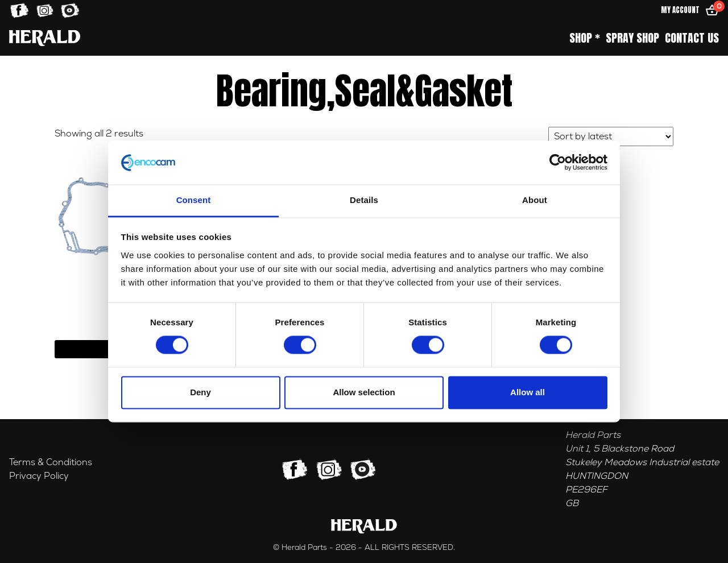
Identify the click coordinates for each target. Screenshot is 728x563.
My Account (680, 10)
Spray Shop (632, 38)
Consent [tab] (194, 200)
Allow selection (364, 392)
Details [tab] (364, 200)
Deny (200, 392)
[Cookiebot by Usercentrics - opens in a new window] (558, 163)
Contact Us (692, 38)
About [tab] (535, 200)
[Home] (45, 38)
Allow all (528, 392)
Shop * (585, 38)
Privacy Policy (39, 476)
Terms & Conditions (51, 462)
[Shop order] (611, 136)
